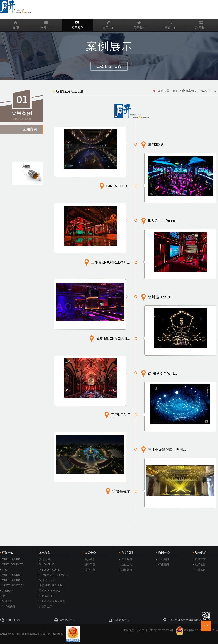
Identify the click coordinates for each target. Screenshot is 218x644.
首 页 (10, 24)
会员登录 (90, 559)
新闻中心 (166, 24)
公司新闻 (163, 559)
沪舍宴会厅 (45, 606)
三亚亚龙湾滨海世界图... (53, 601)
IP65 (5, 570)
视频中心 (90, 570)
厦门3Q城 (44, 559)
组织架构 (127, 570)
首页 (176, 91)
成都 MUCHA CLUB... (51, 585)
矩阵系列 (7, 601)
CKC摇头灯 (9, 606)
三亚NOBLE (46, 596)
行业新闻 (163, 564)
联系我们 (197, 24)
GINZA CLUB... (48, 564)
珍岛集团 (142, 630)
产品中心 (42, 24)
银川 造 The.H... (48, 580)
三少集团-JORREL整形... (53, 575)
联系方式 (200, 559)
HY (4, 596)
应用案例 (73, 24)
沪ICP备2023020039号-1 (166, 630)
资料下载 (90, 564)
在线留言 (200, 570)
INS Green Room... (50, 570)
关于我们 (135, 24)
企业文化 (127, 564)
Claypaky (7, 591)
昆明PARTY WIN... (50, 591)
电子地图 (200, 564)
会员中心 (104, 24)
